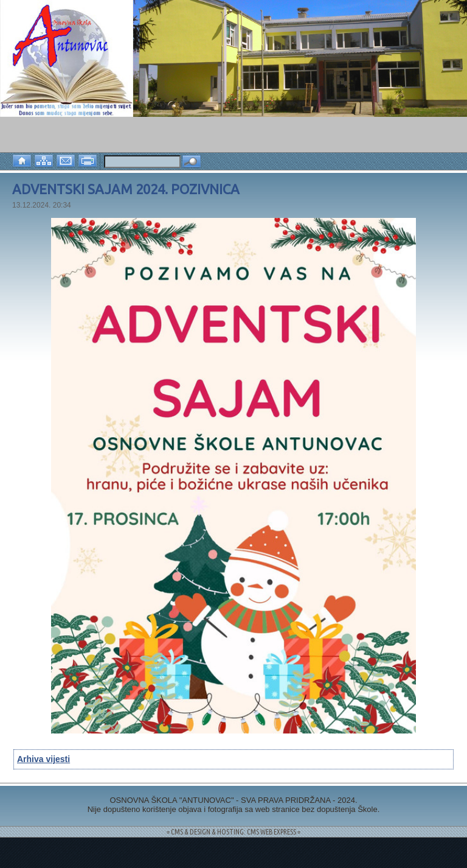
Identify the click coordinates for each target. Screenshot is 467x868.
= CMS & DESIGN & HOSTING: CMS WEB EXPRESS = (233, 832)
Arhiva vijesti (43, 759)
